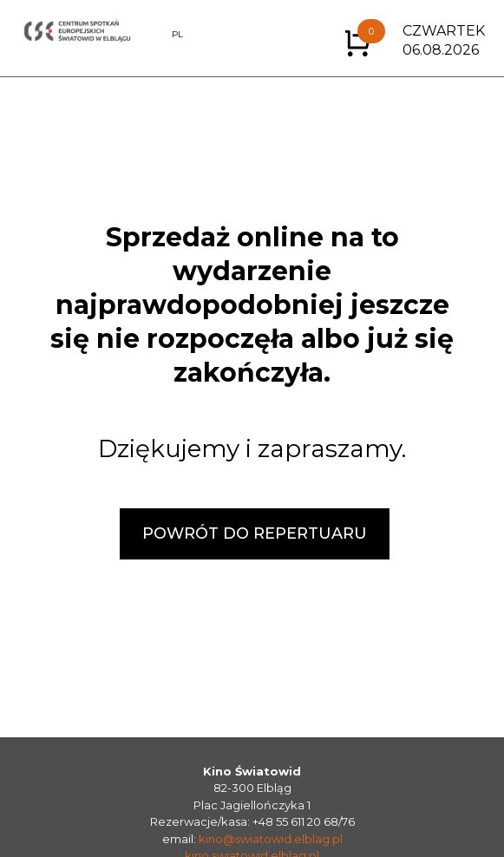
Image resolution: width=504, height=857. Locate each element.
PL (177, 34)
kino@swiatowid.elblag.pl (271, 839)
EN (154, 34)
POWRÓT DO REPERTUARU (255, 533)
